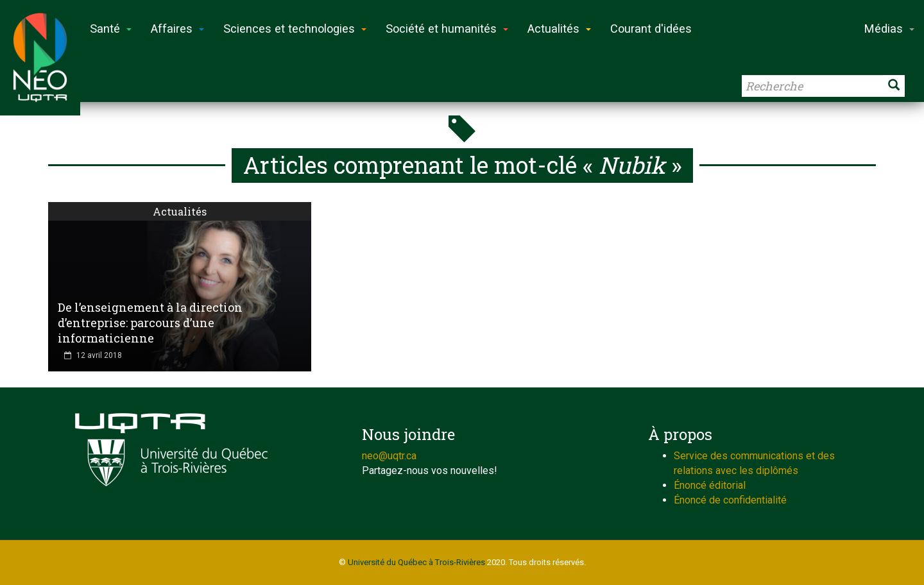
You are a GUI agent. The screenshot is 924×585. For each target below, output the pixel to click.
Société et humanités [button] (447, 29)
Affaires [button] (177, 29)
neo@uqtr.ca (389, 456)
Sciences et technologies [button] (295, 29)
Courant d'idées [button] (651, 29)
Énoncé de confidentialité (730, 500)
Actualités (180, 211)
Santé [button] (111, 29)
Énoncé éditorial (710, 485)
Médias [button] (889, 29)
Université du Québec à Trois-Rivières (416, 562)
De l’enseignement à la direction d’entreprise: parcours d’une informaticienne (150, 323)
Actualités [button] (559, 29)
